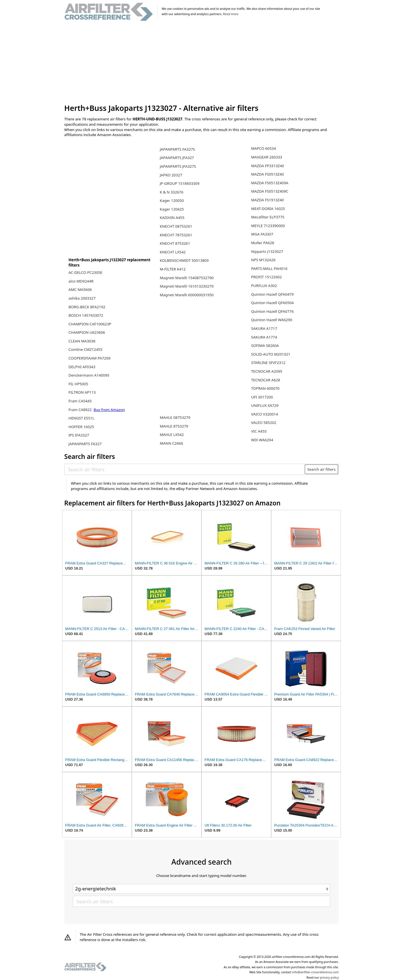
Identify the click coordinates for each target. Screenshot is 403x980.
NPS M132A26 (263, 260)
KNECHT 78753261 (176, 235)
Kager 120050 (172, 200)
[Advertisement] (202, 63)
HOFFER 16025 (81, 427)
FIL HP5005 (78, 384)
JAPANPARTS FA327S (177, 149)
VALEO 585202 (264, 423)
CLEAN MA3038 (82, 341)
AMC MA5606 (80, 290)
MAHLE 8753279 (174, 426)
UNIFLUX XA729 (265, 405)
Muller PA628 (263, 243)
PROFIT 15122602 (266, 277)
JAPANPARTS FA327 (85, 444)
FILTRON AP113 (82, 392)
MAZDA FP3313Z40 (268, 166)
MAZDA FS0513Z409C (270, 191)
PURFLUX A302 (264, 286)
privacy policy (329, 977)
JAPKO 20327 (171, 175)
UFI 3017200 (262, 397)
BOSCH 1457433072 (86, 315)
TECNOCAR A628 (266, 380)
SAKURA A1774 (264, 337)
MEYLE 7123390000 (268, 226)
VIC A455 (259, 431)
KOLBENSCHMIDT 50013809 (184, 260)
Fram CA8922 (81, 410)
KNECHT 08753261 (176, 226)
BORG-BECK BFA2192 (87, 307)
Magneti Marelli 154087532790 (187, 278)
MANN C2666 (171, 443)
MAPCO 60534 (263, 148)
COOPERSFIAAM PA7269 (90, 358)
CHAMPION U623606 (87, 332)
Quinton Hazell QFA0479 (272, 294)
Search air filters (321, 469)
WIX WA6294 (262, 440)
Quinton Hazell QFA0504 (272, 303)
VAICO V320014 (264, 414)
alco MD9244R (81, 281)
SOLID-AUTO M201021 (271, 354)
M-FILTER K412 (173, 269)
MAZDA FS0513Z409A (270, 183)
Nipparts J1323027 (267, 251)
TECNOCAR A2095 (267, 371)
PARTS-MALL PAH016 (269, 269)
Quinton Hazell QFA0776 (272, 311)
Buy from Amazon (109, 410)
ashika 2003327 (82, 298)
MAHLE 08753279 (175, 417)
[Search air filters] (185, 469)
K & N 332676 (172, 192)
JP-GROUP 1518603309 (180, 183)
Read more (231, 14)
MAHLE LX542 (172, 435)
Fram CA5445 (80, 401)
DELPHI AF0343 (82, 367)
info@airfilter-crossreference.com (316, 972)
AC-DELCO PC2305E (85, 272)
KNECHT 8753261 (175, 243)
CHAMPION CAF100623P (90, 324)
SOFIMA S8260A (265, 346)
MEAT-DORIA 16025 (268, 209)
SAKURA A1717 (264, 328)
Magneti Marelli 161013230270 (187, 286)
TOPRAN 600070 (265, 388)
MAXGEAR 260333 (267, 157)
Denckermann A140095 (89, 375)
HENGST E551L (81, 418)
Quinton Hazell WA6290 (272, 320)
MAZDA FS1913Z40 (267, 200)
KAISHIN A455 (172, 218)
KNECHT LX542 (173, 252)
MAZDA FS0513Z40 (267, 174)
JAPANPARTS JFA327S (178, 166)
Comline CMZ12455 (85, 349)
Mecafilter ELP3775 (268, 217)
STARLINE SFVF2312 (268, 363)
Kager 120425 (172, 209)
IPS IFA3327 (79, 435)
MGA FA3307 (262, 234)
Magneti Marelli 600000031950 (187, 295)
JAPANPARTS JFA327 (177, 158)
